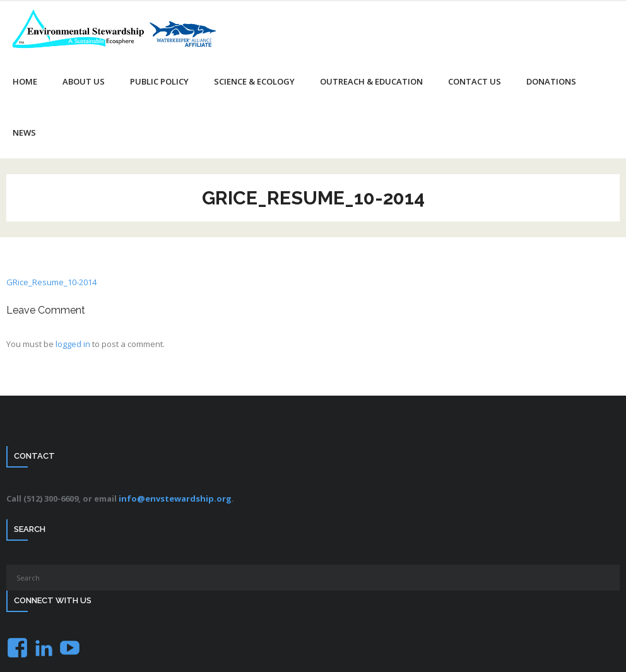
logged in (73, 344)
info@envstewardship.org (175, 498)
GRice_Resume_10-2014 (51, 282)
